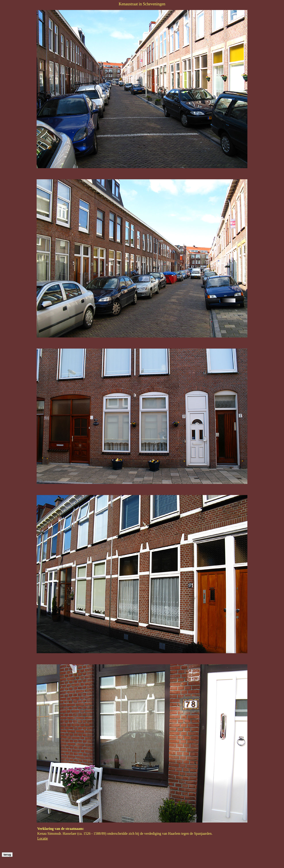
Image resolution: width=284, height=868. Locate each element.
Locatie (43, 838)
